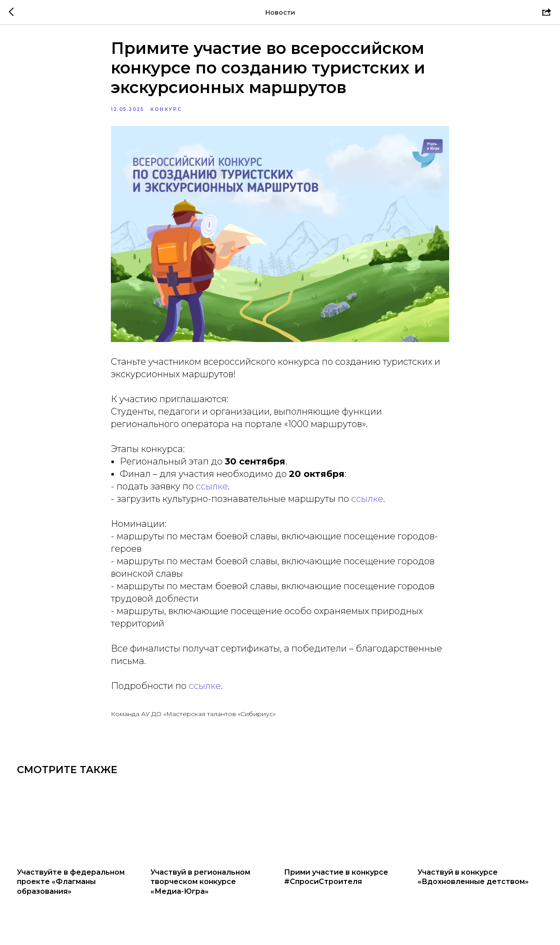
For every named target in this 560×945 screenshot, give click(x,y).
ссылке (212, 490)
